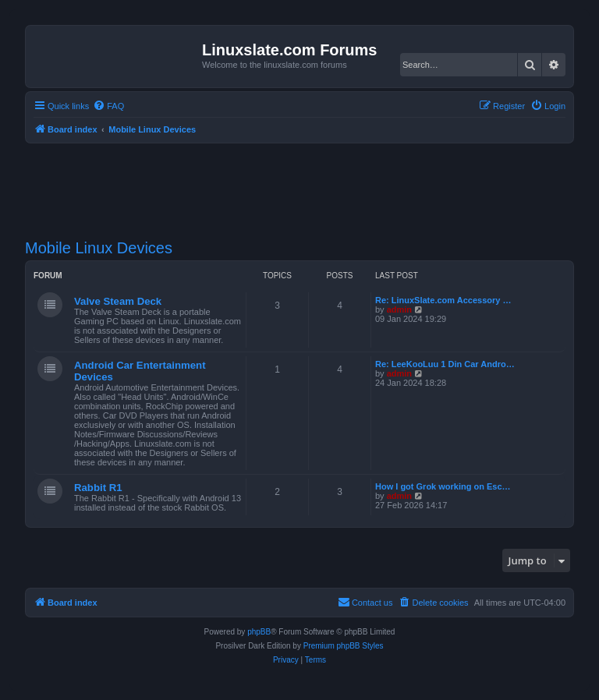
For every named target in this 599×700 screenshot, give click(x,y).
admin (399, 309)
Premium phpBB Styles (344, 646)
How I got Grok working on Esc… (443, 486)
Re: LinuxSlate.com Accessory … (443, 300)
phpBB (259, 632)
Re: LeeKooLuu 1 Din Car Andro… (445, 364)
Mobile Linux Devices (99, 248)
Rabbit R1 (98, 488)
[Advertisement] (309, 182)
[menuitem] (108, 106)
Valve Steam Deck (118, 301)
